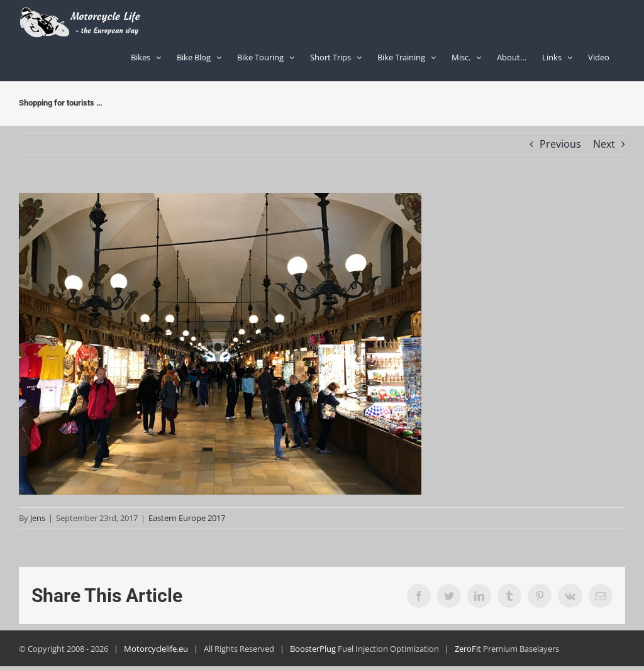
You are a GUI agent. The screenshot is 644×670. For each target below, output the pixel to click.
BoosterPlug (313, 649)
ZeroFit (468, 649)
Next (604, 144)
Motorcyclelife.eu (156, 649)
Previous (560, 144)
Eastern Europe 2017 (187, 518)
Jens (38, 518)
